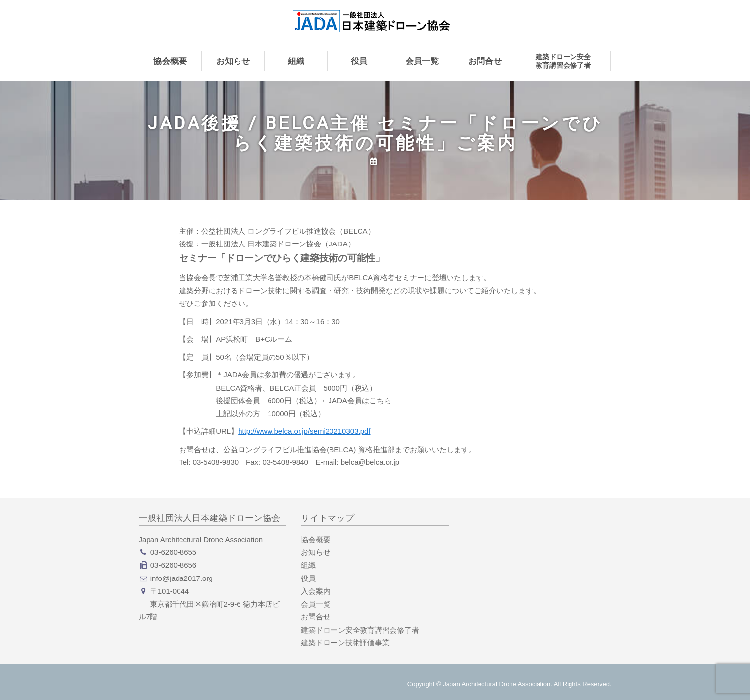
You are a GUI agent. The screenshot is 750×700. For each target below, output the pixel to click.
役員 (359, 61)
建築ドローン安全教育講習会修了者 (563, 61)
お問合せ (485, 61)
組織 (296, 61)
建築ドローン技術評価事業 (345, 643)
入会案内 (316, 591)
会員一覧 (422, 61)
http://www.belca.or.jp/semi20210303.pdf (304, 431)
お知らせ (233, 61)
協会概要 (170, 61)
